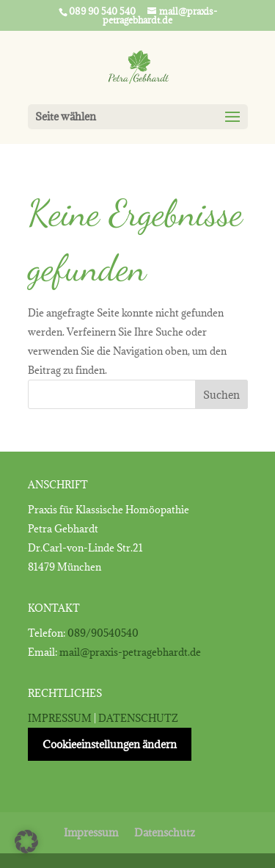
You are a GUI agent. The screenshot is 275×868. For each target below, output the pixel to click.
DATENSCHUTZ (138, 718)
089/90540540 (103, 633)
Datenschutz (165, 832)
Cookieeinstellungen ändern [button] (110, 744)
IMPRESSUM (60, 718)
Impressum (91, 832)
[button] (26, 842)
